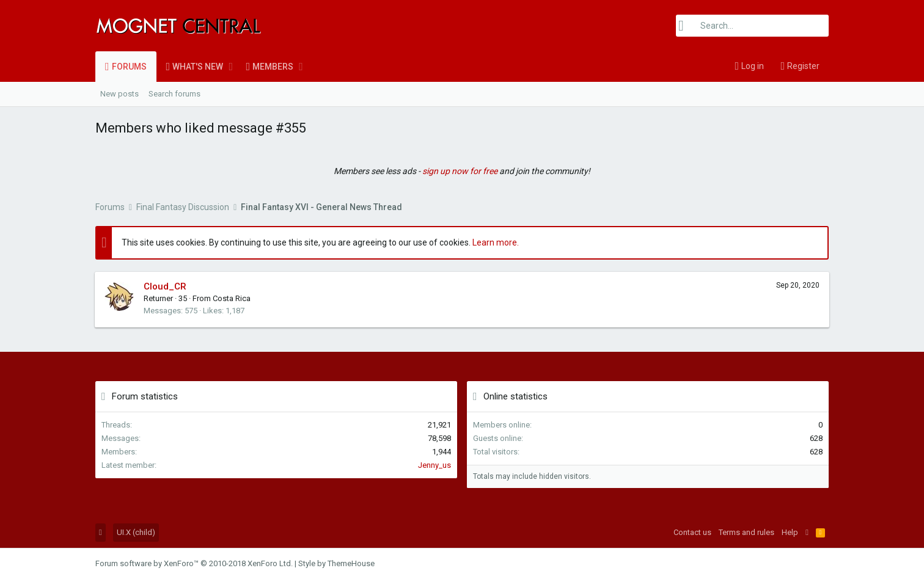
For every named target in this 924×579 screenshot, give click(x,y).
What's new (198, 67)
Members (273, 67)
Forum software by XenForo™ (194, 563)
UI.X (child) (136, 532)
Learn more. (496, 242)
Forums (129, 67)
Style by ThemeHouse (336, 563)
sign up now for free (460, 171)
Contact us (692, 532)
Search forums (174, 94)
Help (790, 532)
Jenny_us (435, 465)
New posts (119, 94)
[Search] (752, 26)
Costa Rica (232, 298)
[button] (231, 67)
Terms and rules (746, 532)
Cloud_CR (166, 286)
